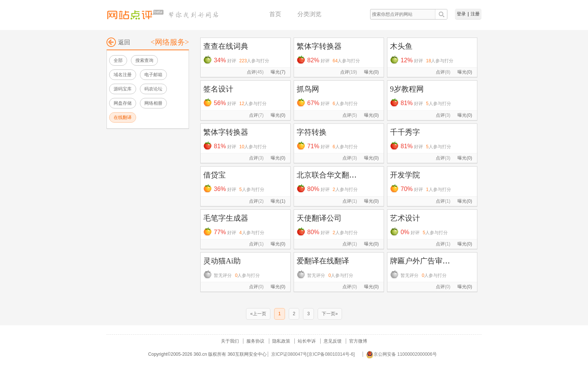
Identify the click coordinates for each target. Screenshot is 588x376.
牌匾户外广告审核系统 (427, 261)
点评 (255, 72)
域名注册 (123, 75)
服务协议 (255, 341)
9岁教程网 (407, 89)
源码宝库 (123, 89)
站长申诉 (307, 341)
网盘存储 (123, 103)
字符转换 (312, 132)
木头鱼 (401, 46)
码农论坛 (153, 89)
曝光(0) (371, 72)
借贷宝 (214, 175)
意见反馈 (333, 341)
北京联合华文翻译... (329, 175)
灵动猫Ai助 (222, 261)
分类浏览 (309, 14)
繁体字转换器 (319, 46)
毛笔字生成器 (226, 218)
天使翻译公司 (319, 218)
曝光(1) (278, 201)
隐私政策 (281, 341)
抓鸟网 (308, 89)
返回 (118, 42)
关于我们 (230, 341)
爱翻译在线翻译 (323, 261)
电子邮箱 (153, 75)
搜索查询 (144, 60)
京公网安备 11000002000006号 (401, 354)
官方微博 (358, 341)
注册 (475, 14)
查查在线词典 (226, 46)
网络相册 (153, 103)
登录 (461, 14)
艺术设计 (405, 218)
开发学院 (405, 175)
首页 (275, 14)
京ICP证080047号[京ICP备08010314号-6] (313, 354)
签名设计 (218, 89)
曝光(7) (278, 72)
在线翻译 (123, 117)
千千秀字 (405, 132)
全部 (118, 60)
